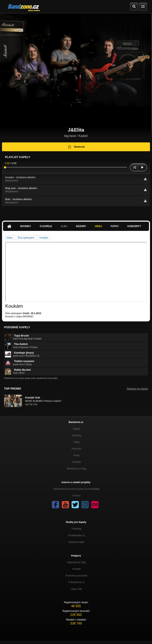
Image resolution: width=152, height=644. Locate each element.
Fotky (115, 226)
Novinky (26, 226)
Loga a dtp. (76, 589)
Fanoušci (77, 449)
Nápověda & (77, 562)
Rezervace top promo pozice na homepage (77, 489)
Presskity (77, 529)
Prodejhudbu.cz (77, 535)
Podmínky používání (77, 576)
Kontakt (77, 569)
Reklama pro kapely (137, 389)
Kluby (76, 455)
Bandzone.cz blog (77, 469)
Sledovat (76, 147)
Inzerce (77, 496)
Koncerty (134, 226)
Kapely (77, 429)
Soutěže (76, 462)
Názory (81, 226)
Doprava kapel (77, 542)
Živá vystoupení (26, 238)
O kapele (46, 226)
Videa (98, 226)
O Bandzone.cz (76, 582)
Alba (64, 226)
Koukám (44, 238)
